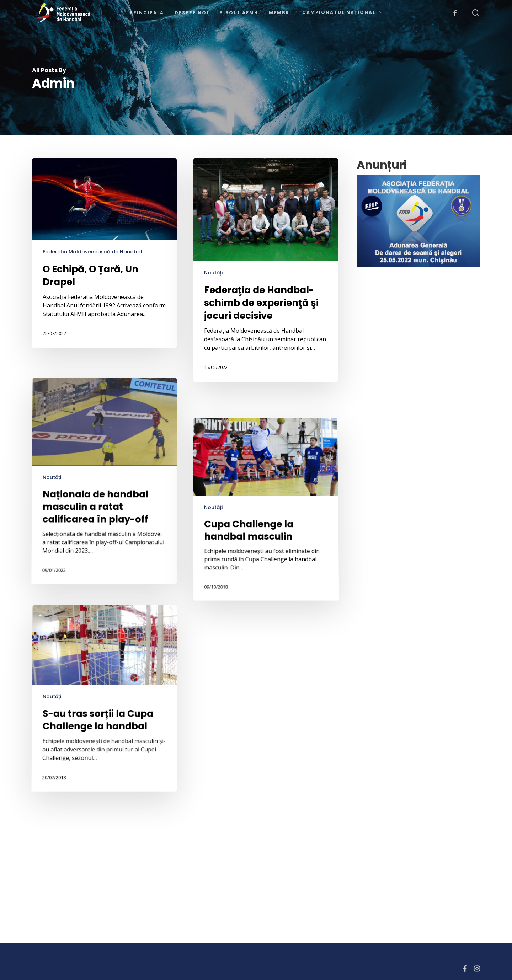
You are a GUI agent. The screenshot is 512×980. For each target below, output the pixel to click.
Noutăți (213, 273)
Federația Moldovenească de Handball (93, 252)
